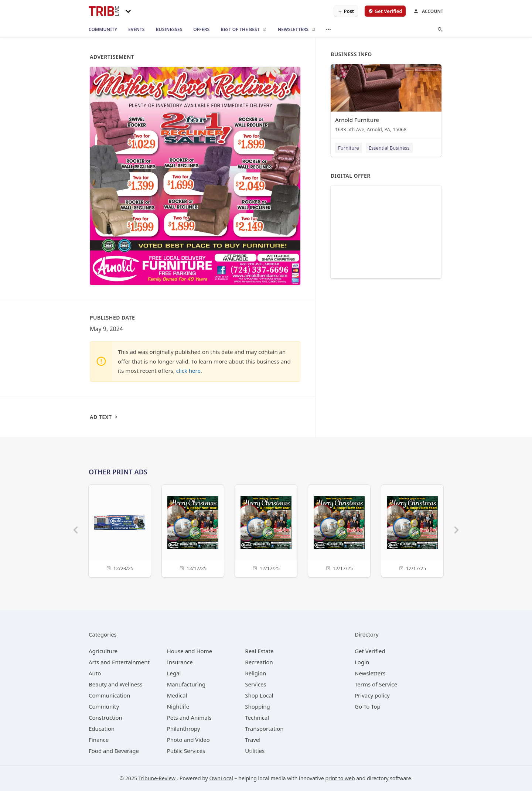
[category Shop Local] (259, 695)
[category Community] (104, 706)
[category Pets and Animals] (189, 717)
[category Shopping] (257, 706)
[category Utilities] (255, 751)
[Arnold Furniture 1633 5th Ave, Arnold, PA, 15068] (386, 100)
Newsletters (370, 673)
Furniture (349, 148)
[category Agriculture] (103, 651)
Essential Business (389, 148)
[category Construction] (105, 717)
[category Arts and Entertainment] (119, 662)
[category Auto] (95, 673)
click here (188, 371)
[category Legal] (174, 673)
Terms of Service (376, 684)
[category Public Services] (186, 751)
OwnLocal (221, 778)
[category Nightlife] (178, 706)
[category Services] (255, 684)
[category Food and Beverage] (114, 751)
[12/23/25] (120, 530)
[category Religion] (255, 673)
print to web (340, 778)
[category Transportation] (264, 729)
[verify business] (385, 11)
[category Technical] (257, 717)
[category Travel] (253, 740)
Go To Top (368, 706)
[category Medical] (177, 695)
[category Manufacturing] (186, 684)
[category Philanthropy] (184, 729)
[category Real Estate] (259, 651)
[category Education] (102, 729)
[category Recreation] (259, 662)
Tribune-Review (158, 778)
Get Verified (370, 651)
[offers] (201, 30)
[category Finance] (99, 740)
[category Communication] (109, 695)
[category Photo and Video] (188, 740)
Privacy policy (372, 695)
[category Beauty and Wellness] (116, 684)
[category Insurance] (180, 662)
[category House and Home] (190, 651)
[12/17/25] (193, 530)
